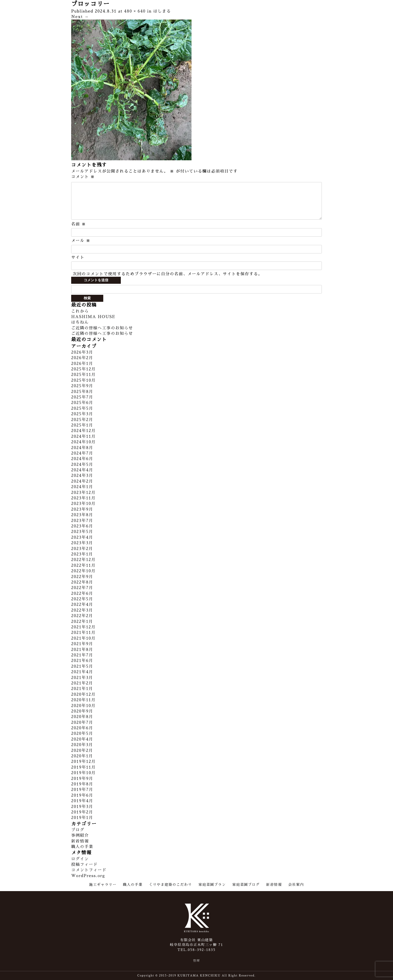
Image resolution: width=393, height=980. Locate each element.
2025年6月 (82, 403)
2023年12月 (83, 493)
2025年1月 (82, 425)
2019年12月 (83, 762)
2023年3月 (82, 543)
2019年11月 (83, 767)
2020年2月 (82, 751)
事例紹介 (80, 835)
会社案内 (296, 885)
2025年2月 (82, 420)
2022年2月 (82, 616)
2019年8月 (82, 784)
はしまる (162, 11)
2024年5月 (82, 465)
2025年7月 (82, 397)
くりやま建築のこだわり (170, 885)
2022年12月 (83, 560)
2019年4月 (82, 801)
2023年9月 (82, 509)
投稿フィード (84, 865)
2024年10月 (83, 442)
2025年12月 (83, 369)
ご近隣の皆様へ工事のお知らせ (102, 328)
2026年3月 (82, 352)
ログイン (80, 859)
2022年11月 (83, 566)
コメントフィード (89, 870)
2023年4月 (82, 537)
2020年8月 (82, 717)
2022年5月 (82, 599)
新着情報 (80, 841)
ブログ (78, 830)
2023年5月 (82, 532)
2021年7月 (82, 655)
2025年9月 (82, 386)
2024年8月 (82, 448)
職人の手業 (82, 847)
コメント (83, 177)
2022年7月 (82, 588)
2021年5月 (82, 666)
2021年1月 (82, 689)
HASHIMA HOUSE (93, 317)
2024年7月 (82, 453)
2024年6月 (82, 459)
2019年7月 (82, 790)
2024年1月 (82, 487)
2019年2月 (82, 812)
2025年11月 (83, 375)
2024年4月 (82, 470)
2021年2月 (82, 683)
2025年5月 (82, 408)
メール (81, 241)
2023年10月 (83, 504)
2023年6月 (82, 526)
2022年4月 (82, 605)
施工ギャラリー (103, 885)
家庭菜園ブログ (246, 885)
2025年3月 (82, 414)
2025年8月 (82, 392)
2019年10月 (83, 773)
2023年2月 (82, 549)
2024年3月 (82, 476)
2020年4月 (82, 739)
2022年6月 (82, 594)
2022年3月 (82, 610)
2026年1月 (82, 364)
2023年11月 (83, 498)
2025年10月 (83, 380)
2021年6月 (82, 661)
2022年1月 (82, 622)
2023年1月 (82, 554)
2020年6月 (82, 728)
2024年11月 (83, 437)
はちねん (80, 322)
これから (80, 311)
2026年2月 (82, 358)
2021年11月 (83, 633)
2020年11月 (83, 700)
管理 (196, 961)
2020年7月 (82, 723)
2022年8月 (82, 582)
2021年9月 (82, 644)
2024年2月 (82, 481)
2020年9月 (82, 711)
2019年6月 (82, 795)
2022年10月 (83, 571)
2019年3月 (82, 807)
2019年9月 (82, 779)
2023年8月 (82, 515)
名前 (79, 224)
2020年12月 (83, 694)
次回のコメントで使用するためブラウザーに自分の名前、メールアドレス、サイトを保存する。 (168, 274)
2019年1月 (82, 818)
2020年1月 (82, 756)
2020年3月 (82, 745)
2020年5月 (82, 734)
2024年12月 (83, 431)
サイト (78, 257)
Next (80, 17)
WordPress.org (88, 876)
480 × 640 (135, 11)
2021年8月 (82, 650)
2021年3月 (82, 678)
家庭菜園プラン (212, 885)
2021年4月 (82, 672)
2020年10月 (83, 706)
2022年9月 (82, 577)
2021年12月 (83, 627)
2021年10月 (83, 638)
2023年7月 (82, 521)
